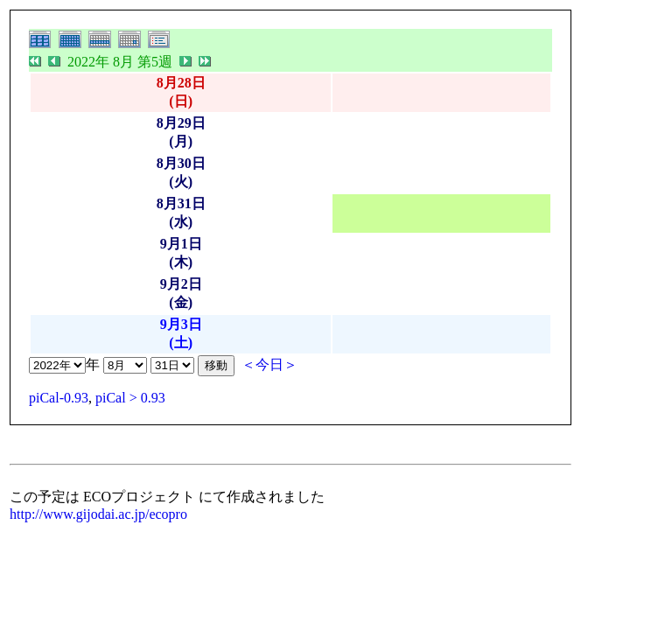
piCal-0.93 (59, 398)
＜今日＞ (269, 364)
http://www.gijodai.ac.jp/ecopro (98, 514)
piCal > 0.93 (130, 398)
